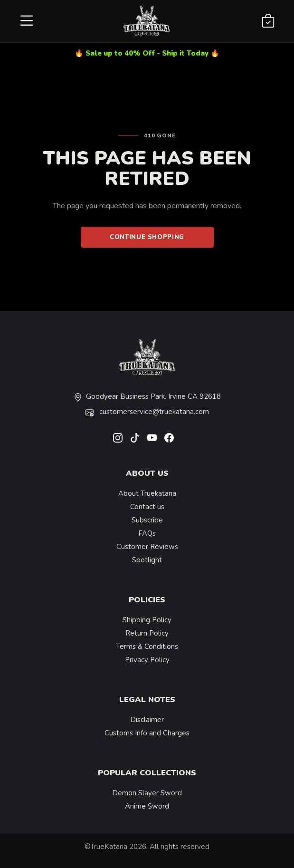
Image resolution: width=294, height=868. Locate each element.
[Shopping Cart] (268, 21)
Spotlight (147, 560)
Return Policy (147, 633)
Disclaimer (147, 720)
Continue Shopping (147, 237)
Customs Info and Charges (147, 733)
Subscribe (147, 520)
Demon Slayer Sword (147, 793)
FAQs (147, 533)
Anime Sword (147, 806)
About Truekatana (147, 493)
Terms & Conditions (147, 646)
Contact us (147, 507)
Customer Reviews (147, 547)
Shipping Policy (147, 620)
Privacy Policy (147, 660)
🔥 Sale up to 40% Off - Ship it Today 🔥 (147, 53)
